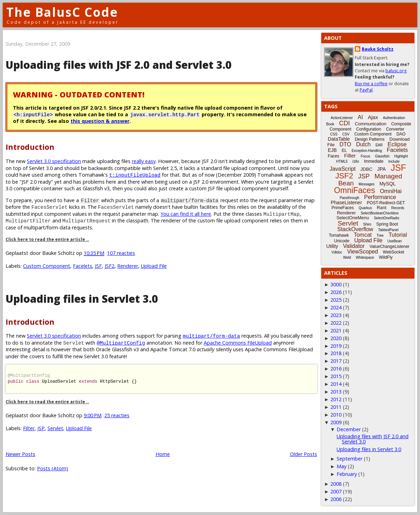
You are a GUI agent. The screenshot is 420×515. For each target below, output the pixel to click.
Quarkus (365, 208)
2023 (336, 315)
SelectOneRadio (387, 218)
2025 (336, 300)
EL (344, 150)
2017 (336, 361)
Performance (380, 197)
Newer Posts (20, 454)
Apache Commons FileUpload (238, 343)
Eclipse (397, 144)
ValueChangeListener (389, 247)
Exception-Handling (367, 151)
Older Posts (303, 454)
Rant (381, 208)
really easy (144, 161)
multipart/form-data (211, 336)
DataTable (339, 139)
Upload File (154, 266)
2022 (336, 323)
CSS (334, 134)
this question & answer (100, 121)
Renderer (128, 266)
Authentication (394, 118)
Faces (334, 156)
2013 (336, 392)
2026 (336, 292)
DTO (345, 144)
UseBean (394, 241)
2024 (336, 307)
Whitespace (365, 257)
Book (330, 124)
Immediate (374, 161)
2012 (336, 399)
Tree (380, 236)
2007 (336, 491)
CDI (344, 123)
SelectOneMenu (352, 218)
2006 (336, 499)
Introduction (30, 147)
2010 (336, 415)
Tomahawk (339, 235)
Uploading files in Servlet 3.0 (82, 299)
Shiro (367, 224)
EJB (332, 150)
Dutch (363, 144)
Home (163, 454)
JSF (98, 266)
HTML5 (342, 161)
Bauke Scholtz (378, 49)
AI (360, 117)
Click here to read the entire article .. (47, 239)
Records (398, 208)
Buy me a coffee (371, 84)
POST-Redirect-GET (386, 203)
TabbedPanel (388, 230)
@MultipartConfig (121, 343)
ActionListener (342, 118)
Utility (332, 246)
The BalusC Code (62, 12)
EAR (379, 145)
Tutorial (398, 235)
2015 (336, 376)
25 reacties (117, 415)
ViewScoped (363, 252)
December (349, 429)
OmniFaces (355, 190)
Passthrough (350, 198)
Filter (29, 428)
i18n (356, 161)
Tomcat (363, 235)
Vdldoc (337, 252)
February (347, 474)
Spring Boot (387, 224)
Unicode (342, 241)
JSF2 (110, 266)
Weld (347, 257)
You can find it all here (186, 214)
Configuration (369, 129)
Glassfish (382, 156)
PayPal (366, 90)
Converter (395, 129)
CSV (346, 134)
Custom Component (47, 266)
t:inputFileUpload (135, 175)
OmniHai (391, 191)
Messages (367, 184)
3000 (336, 284)
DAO (401, 134)
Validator (354, 246)
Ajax (373, 117)
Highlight (401, 156)
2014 (336, 384)
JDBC (366, 169)
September (350, 459)
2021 (336, 330)
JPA (381, 169)
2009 (336, 422)
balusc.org (396, 71)
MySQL (388, 184)
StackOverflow (355, 229)
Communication (370, 124)
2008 (336, 484)
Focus (365, 156)
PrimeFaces (343, 208)
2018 (336, 353)
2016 (336, 369)
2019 (336, 346)
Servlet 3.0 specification (54, 161)
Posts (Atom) (52, 468)
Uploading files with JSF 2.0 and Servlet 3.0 (119, 65)
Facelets (82, 266)
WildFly (386, 257)
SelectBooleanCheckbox (380, 213)
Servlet (55, 428)
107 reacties (121, 253)
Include (394, 161)
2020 (336, 338)
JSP (41, 428)
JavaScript (343, 169)
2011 (336, 407)
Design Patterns (370, 139)
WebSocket (394, 252)
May (342, 466)
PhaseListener (346, 203)
